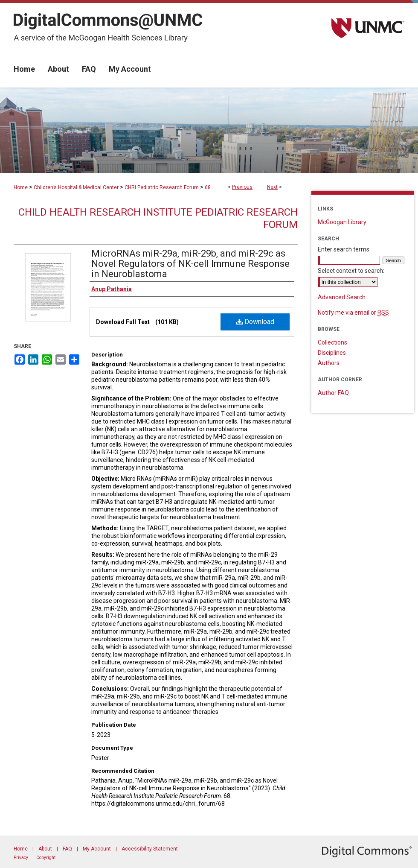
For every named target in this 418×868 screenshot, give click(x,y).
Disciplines (332, 353)
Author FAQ (333, 393)
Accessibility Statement (150, 849)
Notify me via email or (353, 313)
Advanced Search (342, 297)
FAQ (67, 849)
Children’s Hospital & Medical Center (76, 187)
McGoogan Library (342, 222)
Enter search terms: (344, 249)
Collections (332, 342)
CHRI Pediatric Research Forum (162, 187)
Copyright (46, 858)
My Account (97, 849)
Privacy (21, 858)
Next (272, 187)
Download (255, 322)
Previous (242, 187)
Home (21, 187)
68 (208, 187)
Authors (329, 363)
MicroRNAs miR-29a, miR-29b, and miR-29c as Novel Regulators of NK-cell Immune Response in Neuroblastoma (190, 264)
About (45, 849)
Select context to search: (351, 271)
